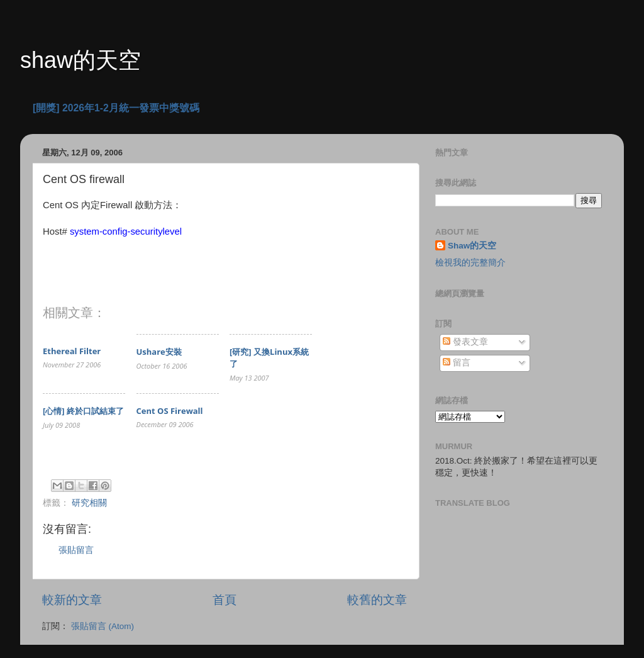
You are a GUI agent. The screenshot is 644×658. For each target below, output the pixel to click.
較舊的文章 (377, 600)
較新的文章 (72, 600)
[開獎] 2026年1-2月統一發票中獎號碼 (116, 108)
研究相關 (89, 503)
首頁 (225, 600)
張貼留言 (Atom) (103, 626)
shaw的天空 (80, 60)
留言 (457, 363)
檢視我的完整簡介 (470, 263)
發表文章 (465, 342)
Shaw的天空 (472, 246)
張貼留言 (76, 550)
